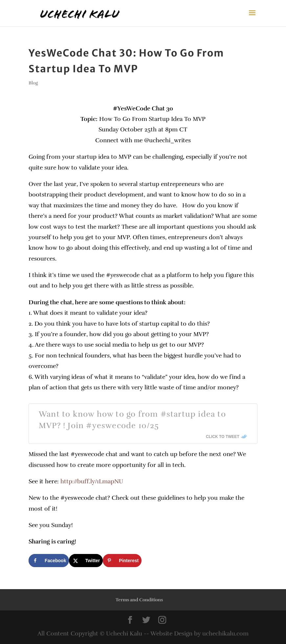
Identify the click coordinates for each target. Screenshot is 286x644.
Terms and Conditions (139, 600)
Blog (33, 83)
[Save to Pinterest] (122, 561)
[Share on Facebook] (49, 561)
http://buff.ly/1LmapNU (91, 481)
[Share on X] (86, 561)
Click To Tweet (223, 437)
